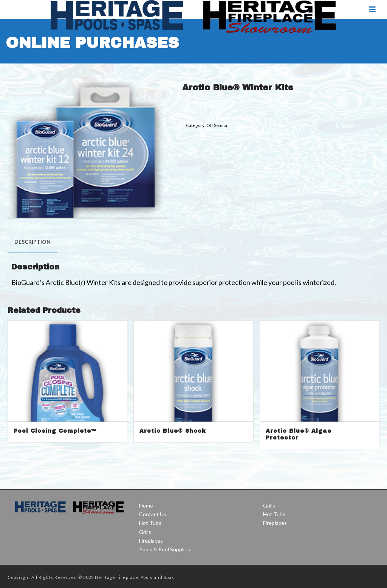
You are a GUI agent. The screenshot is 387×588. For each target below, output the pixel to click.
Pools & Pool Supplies (165, 549)
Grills (145, 532)
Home (146, 505)
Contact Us (153, 514)
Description (33, 242)
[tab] (33, 242)
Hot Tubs (150, 523)
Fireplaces (151, 541)
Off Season (217, 125)
